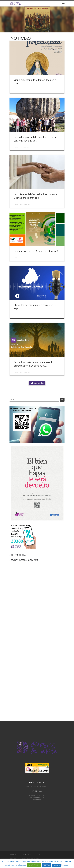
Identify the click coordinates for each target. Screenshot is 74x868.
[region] (37, 19)
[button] (37, 19)
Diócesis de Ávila (21, 855)
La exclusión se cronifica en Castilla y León (37, 251)
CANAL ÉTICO (37, 800)
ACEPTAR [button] (46, 865)
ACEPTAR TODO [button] (34, 865)
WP (19, 858)
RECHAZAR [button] (56, 865)
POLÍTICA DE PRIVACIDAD (37, 798)
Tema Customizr (35, 858)
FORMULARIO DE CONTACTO (37, 795)
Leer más (65, 865)
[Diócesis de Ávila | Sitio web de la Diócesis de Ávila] (15, 3)
